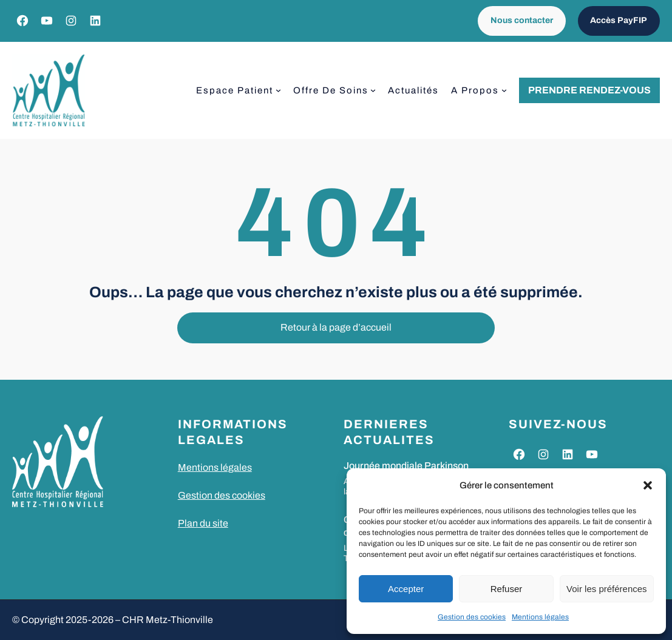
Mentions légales (540, 617)
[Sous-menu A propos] (504, 90)
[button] (648, 485)
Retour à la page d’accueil (336, 327)
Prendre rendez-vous (589, 90)
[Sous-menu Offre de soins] (373, 90)
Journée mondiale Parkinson (406, 466)
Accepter (406, 589)
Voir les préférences (607, 589)
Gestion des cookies (472, 617)
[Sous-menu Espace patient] (278, 90)
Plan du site (203, 523)
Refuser (507, 589)
